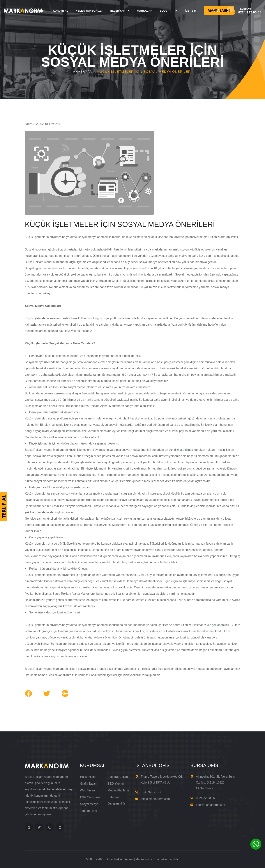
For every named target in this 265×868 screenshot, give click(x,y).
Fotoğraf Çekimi (118, 777)
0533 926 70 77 (151, 792)
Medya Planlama (119, 790)
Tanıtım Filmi (88, 811)
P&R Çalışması (90, 797)
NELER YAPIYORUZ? (89, 11)
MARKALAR (145, 11)
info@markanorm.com (155, 799)
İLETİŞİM (191, 11)
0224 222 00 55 (206, 798)
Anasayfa (82, 72)
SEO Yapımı (116, 784)
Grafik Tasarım (90, 784)
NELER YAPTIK (120, 11)
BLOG (164, 11)
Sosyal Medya (89, 804)
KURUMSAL (60, 11)
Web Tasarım (89, 790)
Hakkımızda (88, 777)
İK (176, 11)
